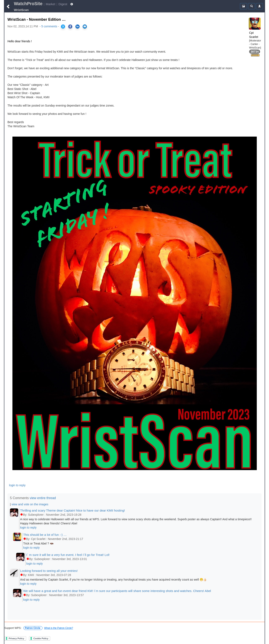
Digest (63, 4)
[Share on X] (63, 27)
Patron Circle (33, 628)
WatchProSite (28, 4)
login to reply (17, 485)
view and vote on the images (30, 504)
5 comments (49, 26)
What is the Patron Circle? (59, 628)
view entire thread (43, 498)
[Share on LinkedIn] (78, 27)
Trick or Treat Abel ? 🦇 (38, 543)
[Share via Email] (85, 27)
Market (51, 4)
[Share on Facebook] (70, 27)
